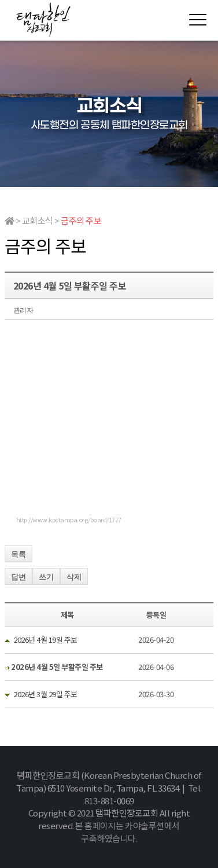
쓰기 (46, 577)
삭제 (74, 577)
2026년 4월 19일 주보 (45, 640)
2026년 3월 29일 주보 (45, 694)
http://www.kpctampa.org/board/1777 (69, 519)
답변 (19, 577)
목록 (19, 554)
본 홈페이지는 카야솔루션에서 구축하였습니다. (128, 832)
